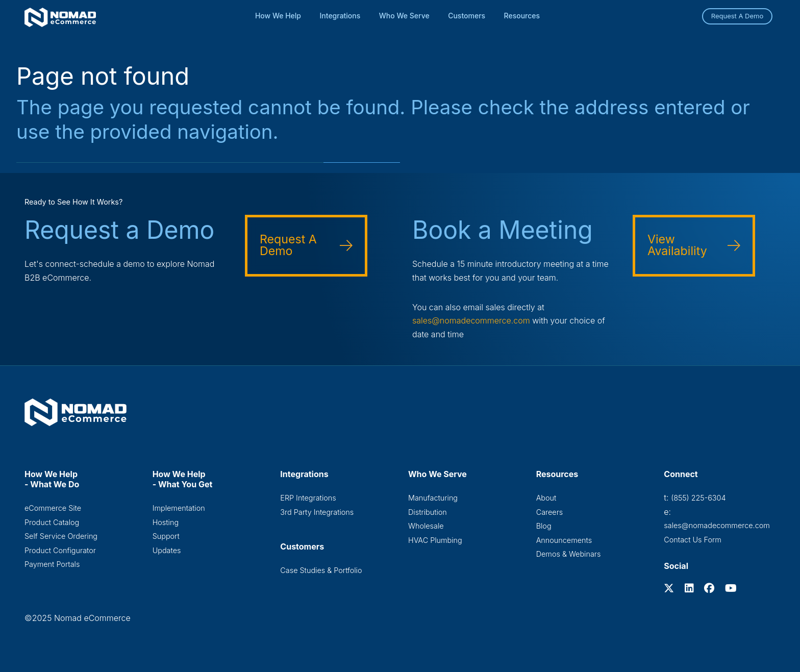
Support (166, 536)
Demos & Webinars (569, 554)
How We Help (278, 16)
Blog (544, 526)
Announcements (564, 540)
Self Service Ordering (61, 536)
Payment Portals (52, 564)
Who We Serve (404, 16)
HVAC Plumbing (435, 540)
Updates (167, 550)
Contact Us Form (693, 540)
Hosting (166, 522)
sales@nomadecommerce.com (471, 320)
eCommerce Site (53, 508)
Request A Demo (737, 16)
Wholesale (426, 526)
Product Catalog (52, 522)
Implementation (179, 508)
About (546, 498)
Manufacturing (433, 498)
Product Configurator (60, 550)
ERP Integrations (308, 498)
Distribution (428, 512)
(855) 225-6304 (698, 498)
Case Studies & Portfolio (321, 570)
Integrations (340, 16)
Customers (467, 16)
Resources (522, 16)
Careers (550, 512)
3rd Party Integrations (317, 512)
